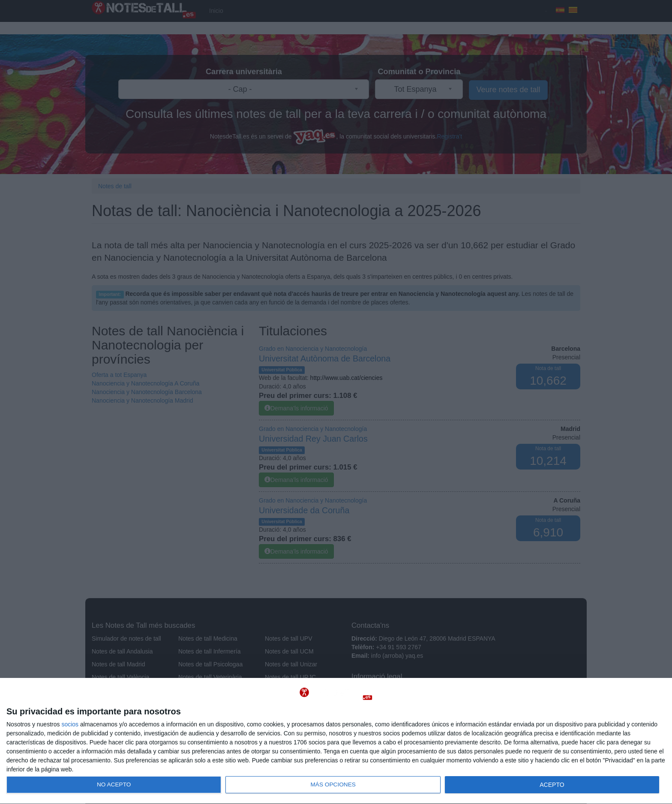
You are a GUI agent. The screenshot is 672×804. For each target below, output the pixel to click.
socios (70, 724)
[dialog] (336, 741)
